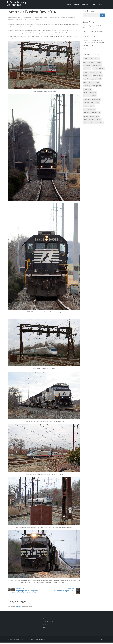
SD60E (41, 21)
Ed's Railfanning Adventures (17, 4)
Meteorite (33, 641)
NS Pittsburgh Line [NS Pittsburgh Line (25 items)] (89, 111)
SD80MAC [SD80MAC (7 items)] (92, 121)
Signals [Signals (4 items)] (99, 121)
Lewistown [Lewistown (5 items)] (87, 97)
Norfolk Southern (35, 21)
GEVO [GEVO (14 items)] (85, 84)
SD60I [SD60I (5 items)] (85, 121)
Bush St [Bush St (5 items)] (95, 70)
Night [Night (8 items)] (98, 104)
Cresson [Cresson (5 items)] (99, 74)
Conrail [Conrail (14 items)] (92, 74)
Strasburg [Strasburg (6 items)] (100, 124)
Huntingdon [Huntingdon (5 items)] (87, 91)
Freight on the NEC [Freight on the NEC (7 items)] (96, 81)
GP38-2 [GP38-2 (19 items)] (91, 84)
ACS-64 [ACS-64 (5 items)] (97, 60)
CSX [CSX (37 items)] (90, 77)
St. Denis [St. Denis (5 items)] (86, 124)
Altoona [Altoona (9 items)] (92, 64)
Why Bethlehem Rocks (91, 38)
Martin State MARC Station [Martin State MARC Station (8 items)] (92, 101)
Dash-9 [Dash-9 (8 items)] (86, 81)
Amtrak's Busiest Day (60, 19)
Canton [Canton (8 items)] (86, 74)
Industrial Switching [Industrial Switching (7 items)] (90, 94)
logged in (19, 608)
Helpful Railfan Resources (81, 5)
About (101, 5)
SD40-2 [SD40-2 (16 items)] (86, 118)
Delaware (11, 21)
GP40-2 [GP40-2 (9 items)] (97, 84)
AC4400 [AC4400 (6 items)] (86, 60)
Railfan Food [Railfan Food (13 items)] (96, 114)
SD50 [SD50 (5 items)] (97, 118)
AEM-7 (48, 19)
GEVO (25, 21)
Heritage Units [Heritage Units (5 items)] (97, 87)
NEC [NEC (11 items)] (93, 104)
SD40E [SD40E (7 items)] (92, 118)
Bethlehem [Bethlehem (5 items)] (87, 70)
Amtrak (52, 19)
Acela (44, 19)
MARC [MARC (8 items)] (94, 97)
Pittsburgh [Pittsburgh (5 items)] (87, 114)
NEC (28, 21)
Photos (69, 5)
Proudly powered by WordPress (17, 641)
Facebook (94, 5)
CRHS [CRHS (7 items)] (85, 77)
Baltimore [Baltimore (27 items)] (87, 67)
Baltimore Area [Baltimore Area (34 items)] (96, 67)
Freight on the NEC (19, 21)
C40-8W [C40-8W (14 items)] (102, 70)
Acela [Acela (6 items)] (91, 60)
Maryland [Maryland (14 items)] (86, 104)
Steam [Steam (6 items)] (93, 124)
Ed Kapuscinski (27, 19)
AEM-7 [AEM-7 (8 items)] (85, 64)
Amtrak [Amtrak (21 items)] (98, 64)
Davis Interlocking (71, 19)
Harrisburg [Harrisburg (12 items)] (87, 87)
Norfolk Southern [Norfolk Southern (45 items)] (89, 108)
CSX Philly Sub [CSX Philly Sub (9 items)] (98, 77)
